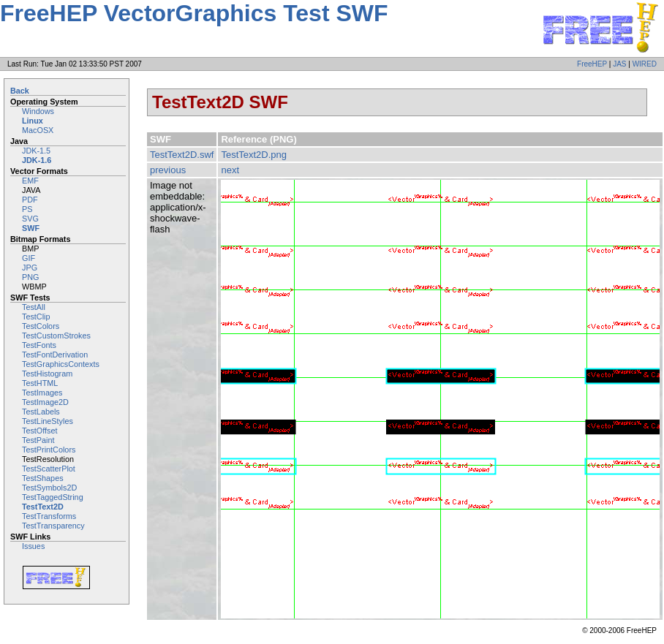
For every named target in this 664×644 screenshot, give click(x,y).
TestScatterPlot (49, 469)
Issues (33, 546)
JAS (619, 64)
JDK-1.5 (36, 151)
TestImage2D (45, 402)
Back (20, 91)
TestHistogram (47, 374)
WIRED (645, 64)
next (230, 170)
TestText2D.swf (182, 155)
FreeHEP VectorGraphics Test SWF (194, 13)
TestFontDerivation (55, 355)
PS (27, 209)
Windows (38, 111)
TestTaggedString (53, 497)
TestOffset (40, 431)
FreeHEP (592, 64)
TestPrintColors (49, 450)
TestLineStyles (48, 421)
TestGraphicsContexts (61, 364)
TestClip (36, 317)
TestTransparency (53, 526)
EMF (30, 181)
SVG (30, 219)
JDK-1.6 (37, 160)
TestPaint (38, 440)
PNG (30, 277)
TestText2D (43, 507)
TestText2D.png (254, 155)
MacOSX (38, 130)
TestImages (42, 393)
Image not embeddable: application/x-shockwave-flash (178, 207)
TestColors (41, 326)
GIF (29, 258)
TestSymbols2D (49, 488)
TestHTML (40, 383)
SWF (31, 228)
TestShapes (43, 478)
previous (168, 170)
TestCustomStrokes (56, 336)
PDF (30, 200)
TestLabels (41, 412)
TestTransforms (49, 516)
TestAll (34, 307)
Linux (33, 121)
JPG (30, 268)
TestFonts (39, 345)
